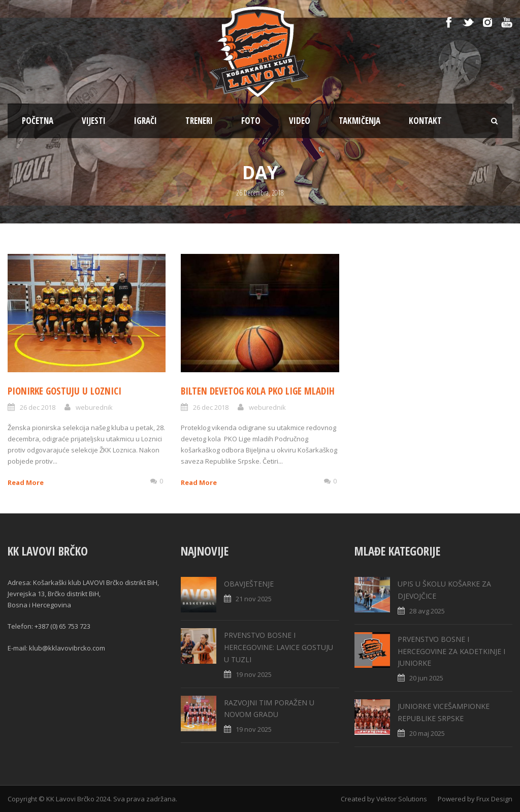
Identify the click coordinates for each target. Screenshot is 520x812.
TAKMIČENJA (360, 121)
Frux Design (494, 799)
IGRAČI (145, 121)
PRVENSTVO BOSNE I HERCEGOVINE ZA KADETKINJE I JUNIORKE (451, 651)
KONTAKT (425, 121)
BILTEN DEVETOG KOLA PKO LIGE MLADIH (258, 391)
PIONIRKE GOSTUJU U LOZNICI (64, 391)
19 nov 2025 (254, 674)
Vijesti (94, 121)
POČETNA (38, 121)
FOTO (251, 121)
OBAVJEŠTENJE (249, 584)
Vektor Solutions (402, 799)
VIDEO (300, 121)
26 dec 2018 (38, 407)
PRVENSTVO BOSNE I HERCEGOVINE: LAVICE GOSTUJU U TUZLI (279, 647)
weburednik (94, 407)
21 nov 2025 (254, 599)
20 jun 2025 (426, 678)
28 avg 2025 (427, 611)
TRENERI (199, 121)
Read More (26, 482)
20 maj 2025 (427, 733)
